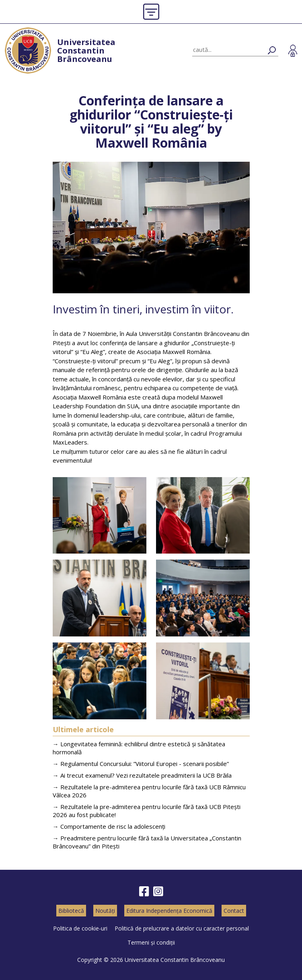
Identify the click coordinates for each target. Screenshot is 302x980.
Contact (234, 911)
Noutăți (105, 911)
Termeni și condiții (151, 942)
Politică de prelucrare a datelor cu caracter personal (182, 928)
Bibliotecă (71, 911)
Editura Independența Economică (169, 911)
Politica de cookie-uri (80, 928)
